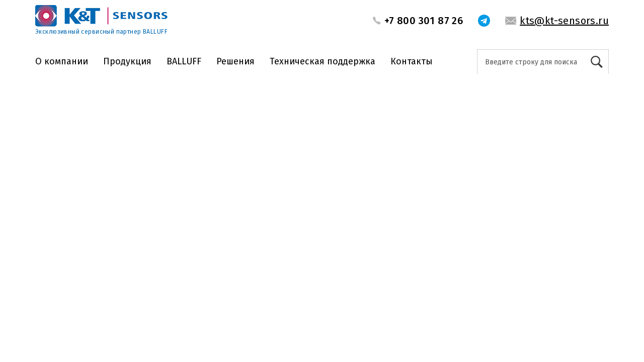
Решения (235, 61)
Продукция (127, 61)
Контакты (412, 61)
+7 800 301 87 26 (424, 21)
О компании (62, 61)
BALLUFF (184, 61)
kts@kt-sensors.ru (564, 21)
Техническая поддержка (323, 61)
